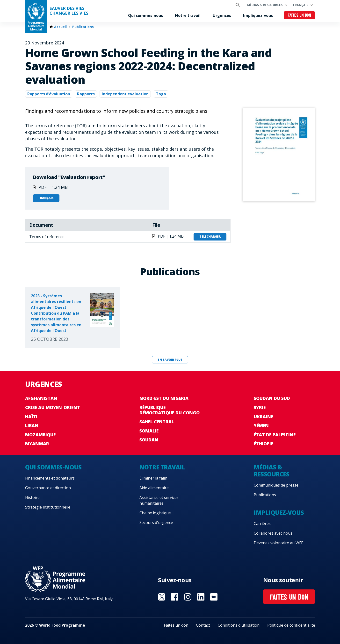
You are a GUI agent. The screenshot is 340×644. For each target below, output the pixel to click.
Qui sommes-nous (145, 15)
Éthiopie (263, 444)
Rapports (86, 94)
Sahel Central (157, 422)
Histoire (32, 497)
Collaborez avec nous (273, 533)
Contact (203, 625)
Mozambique (40, 435)
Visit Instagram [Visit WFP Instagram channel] (188, 597)
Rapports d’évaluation (49, 94)
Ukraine (263, 417)
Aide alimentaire (154, 488)
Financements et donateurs (50, 478)
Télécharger (210, 237)
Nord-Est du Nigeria (164, 398)
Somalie (149, 431)
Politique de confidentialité (291, 625)
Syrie (260, 407)
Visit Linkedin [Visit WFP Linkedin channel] (201, 597)
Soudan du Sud (272, 398)
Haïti (31, 417)
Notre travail (188, 15)
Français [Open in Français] (46, 198)
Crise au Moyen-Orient (53, 407)
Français (301, 5)
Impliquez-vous (258, 15)
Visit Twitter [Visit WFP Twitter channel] (162, 597)
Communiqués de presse (276, 485)
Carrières (262, 524)
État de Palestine (275, 435)
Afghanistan (41, 398)
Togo (161, 94)
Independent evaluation (125, 94)
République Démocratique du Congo (170, 410)
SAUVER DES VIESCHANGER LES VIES (69, 11)
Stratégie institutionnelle (48, 507)
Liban (32, 425)
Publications (83, 27)
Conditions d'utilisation (239, 625)
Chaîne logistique (155, 513)
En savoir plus (170, 360)
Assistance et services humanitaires (159, 500)
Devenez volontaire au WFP (279, 543)
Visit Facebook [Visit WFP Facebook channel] (175, 597)
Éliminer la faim (153, 478)
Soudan (149, 440)
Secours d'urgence (156, 523)
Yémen (261, 425)
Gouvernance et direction (48, 488)
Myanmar (37, 444)
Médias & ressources (265, 5)
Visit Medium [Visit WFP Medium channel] (214, 597)
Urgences (222, 15)
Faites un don (299, 16)
